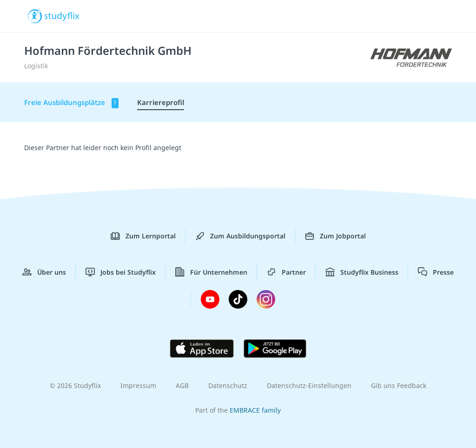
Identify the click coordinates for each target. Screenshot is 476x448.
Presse (436, 272)
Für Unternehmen (211, 272)
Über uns (44, 272)
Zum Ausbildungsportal (240, 236)
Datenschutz (228, 385)
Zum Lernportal (143, 236)
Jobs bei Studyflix (121, 272)
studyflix (62, 15)
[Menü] (443, 16)
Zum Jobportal (335, 236)
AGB (182, 385)
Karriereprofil (161, 102)
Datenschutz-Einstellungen (309, 385)
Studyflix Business (362, 272)
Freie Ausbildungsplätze (71, 103)
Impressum (138, 385)
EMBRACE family (255, 410)
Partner (286, 272)
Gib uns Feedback (399, 385)
